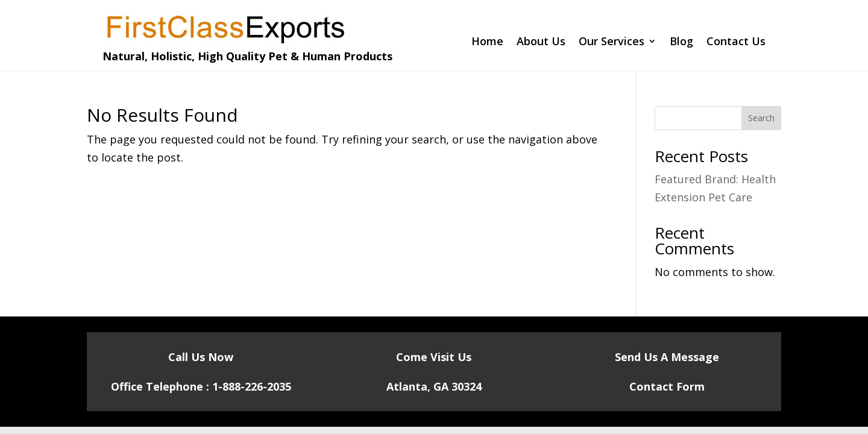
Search (761, 118)
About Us (541, 42)
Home (487, 42)
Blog (681, 42)
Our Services (612, 42)
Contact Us (736, 42)
